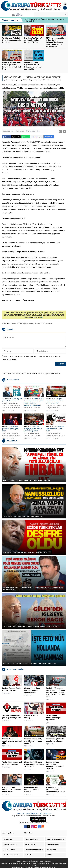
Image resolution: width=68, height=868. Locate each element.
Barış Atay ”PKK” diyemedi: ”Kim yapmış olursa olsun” (11, 790)
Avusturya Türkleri (40, 323)
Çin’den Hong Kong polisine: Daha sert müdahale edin (32, 690)
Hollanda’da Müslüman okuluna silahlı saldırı (55, 429)
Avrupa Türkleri (23, 80)
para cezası (49, 323)
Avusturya (31, 323)
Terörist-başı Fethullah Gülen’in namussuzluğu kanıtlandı (12, 40)
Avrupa (16, 80)
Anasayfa (8, 80)
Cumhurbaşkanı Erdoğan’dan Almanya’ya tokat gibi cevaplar (55, 765)
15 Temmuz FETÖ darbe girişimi (19, 323)
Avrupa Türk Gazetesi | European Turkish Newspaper (34, 814)
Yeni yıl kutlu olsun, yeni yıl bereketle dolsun (12, 763)
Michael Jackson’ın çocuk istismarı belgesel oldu (12, 741)
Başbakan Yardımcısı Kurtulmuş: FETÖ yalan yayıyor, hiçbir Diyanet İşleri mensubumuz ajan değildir (56, 692)
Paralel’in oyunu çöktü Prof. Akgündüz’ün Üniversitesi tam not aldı (56, 790)
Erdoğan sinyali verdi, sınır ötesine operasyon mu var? (54, 401)
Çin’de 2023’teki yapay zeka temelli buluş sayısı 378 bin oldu (34, 764)
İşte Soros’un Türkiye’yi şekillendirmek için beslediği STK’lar (34, 40)
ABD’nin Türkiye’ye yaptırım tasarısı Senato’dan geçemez (33, 429)
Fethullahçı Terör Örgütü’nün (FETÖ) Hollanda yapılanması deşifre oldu (33, 66)
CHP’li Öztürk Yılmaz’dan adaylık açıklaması (54, 718)
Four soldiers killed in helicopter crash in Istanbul (33, 790)
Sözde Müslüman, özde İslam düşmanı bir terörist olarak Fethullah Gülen (12, 66)
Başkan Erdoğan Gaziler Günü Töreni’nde (12, 689)
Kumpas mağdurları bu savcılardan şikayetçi (55, 740)
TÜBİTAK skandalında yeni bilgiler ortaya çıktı (12, 717)
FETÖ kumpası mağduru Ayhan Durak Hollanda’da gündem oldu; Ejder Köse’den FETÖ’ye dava (56, 42)
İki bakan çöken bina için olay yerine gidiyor (11, 429)
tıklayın (40, 317)
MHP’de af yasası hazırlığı (31, 717)
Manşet (31, 80)
